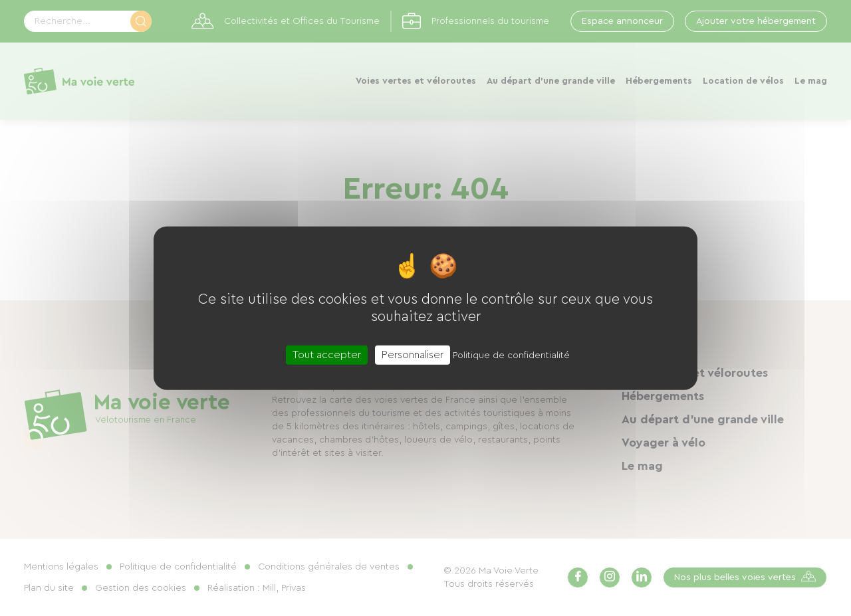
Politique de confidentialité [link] (511, 356)
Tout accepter (327, 355)
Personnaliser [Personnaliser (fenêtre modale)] (413, 355)
